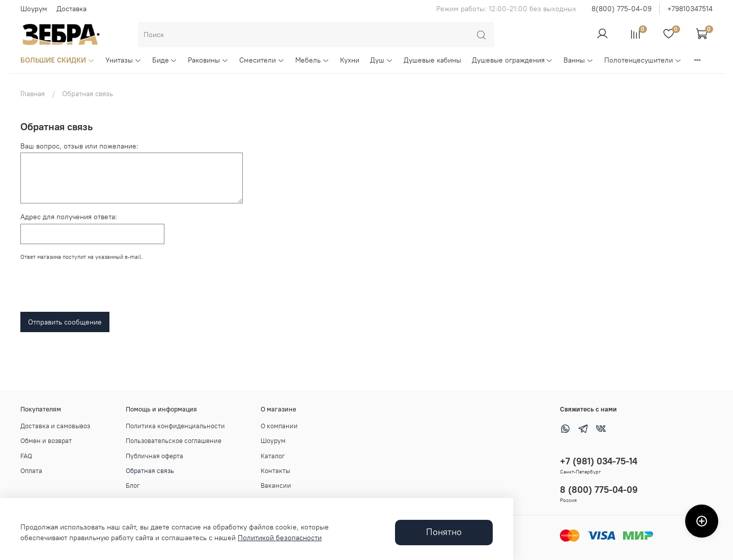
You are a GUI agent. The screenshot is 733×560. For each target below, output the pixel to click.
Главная (33, 94)
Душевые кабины (432, 60)
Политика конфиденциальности (175, 426)
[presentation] (98, 289)
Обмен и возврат (46, 441)
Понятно (444, 532)
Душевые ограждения (513, 60)
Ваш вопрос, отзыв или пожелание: (79, 146)
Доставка (72, 9)
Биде (165, 60)
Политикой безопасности (280, 538)
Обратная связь (150, 471)
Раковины (208, 60)
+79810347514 (690, 9)
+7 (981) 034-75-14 (599, 461)
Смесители (262, 60)
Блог (133, 485)
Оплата (31, 471)
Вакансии (276, 485)
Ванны (579, 60)
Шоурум (34, 9)
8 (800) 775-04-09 (599, 490)
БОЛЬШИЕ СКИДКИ (58, 60)
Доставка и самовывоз (55, 426)
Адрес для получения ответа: (69, 217)
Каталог (273, 456)
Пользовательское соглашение (174, 441)
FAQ (26, 456)
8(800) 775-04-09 (622, 9)
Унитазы (123, 60)
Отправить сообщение (65, 322)
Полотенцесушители (643, 60)
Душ (382, 60)
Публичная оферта (154, 456)
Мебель (312, 60)
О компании (279, 426)
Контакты (275, 471)
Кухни (350, 60)
